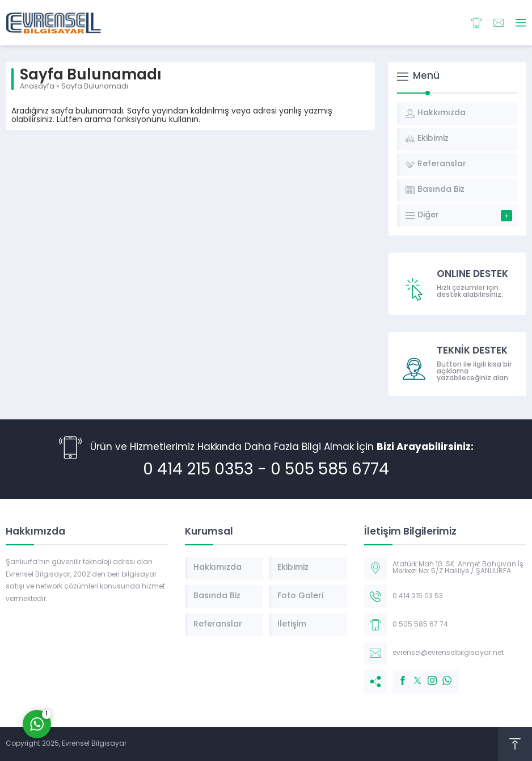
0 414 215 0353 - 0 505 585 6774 (266, 470)
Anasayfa (37, 87)
